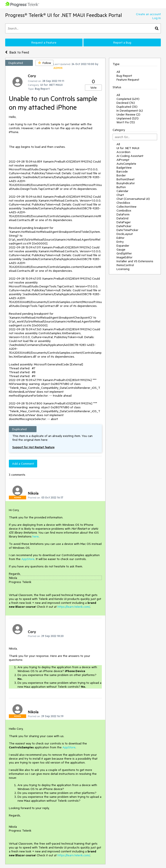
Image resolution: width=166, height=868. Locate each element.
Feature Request (128, 80)
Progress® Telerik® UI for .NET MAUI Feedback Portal (64, 15)
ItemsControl (125, 265)
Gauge (121, 249)
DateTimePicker (127, 230)
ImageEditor (124, 257)
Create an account (148, 14)
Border (121, 175)
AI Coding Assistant (130, 156)
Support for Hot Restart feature (33, 447)
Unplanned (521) (128, 118)
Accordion (123, 152)
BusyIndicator (126, 183)
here (36, 536)
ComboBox (124, 210)
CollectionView (126, 207)
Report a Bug (122, 42)
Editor (121, 238)
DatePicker (124, 226)
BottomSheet (125, 179)
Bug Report (124, 76)
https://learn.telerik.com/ (74, 607)
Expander (123, 246)
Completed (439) (128, 99)
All (118, 72)
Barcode (122, 171)
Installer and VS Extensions (135, 261)
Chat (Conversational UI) (133, 199)
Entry (120, 242)
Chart (120, 195)
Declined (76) (126, 103)
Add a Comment (23, 464)
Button (121, 187)
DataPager (124, 222)
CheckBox (123, 203)
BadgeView (124, 168)
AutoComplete (126, 164)
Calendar (122, 191)
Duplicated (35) (127, 107)
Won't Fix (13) (126, 122)
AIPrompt (123, 160)
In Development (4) (130, 111)
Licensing (123, 269)
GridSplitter (124, 253)
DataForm (123, 214)
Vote (93, 88)
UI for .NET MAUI (128, 148)
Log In (157, 18)
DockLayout (125, 234)
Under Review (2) (128, 114)
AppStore (28, 559)
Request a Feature (44, 42)
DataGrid (122, 218)
